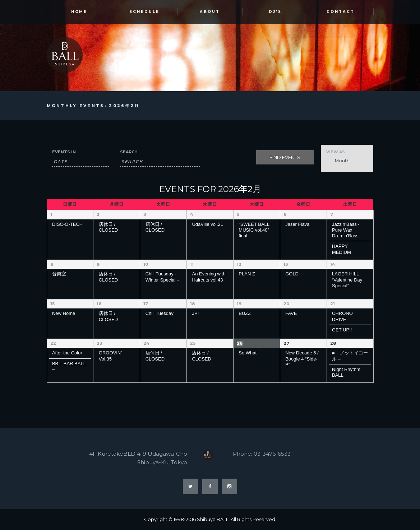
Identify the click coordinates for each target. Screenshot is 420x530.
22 (53, 343)
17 (146, 304)
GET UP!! (342, 330)
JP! (195, 313)
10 (146, 264)
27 (286, 343)
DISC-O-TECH (67, 224)
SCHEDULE (144, 12)
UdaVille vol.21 (207, 224)
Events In (64, 152)
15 (52, 304)
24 (146, 343)
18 (192, 304)
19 (239, 304)
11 (192, 264)
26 (240, 343)
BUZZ (245, 313)
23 (99, 343)
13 (286, 264)
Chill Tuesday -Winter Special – (163, 277)
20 (286, 304)
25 (193, 343)
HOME (79, 12)
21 (333, 304)
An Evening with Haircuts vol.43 (209, 277)
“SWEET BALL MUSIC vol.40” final (254, 230)
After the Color (67, 353)
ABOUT (210, 12)
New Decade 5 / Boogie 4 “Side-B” (302, 359)
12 (239, 264)
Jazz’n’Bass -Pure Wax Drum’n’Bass (346, 230)
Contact (341, 12)
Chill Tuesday (160, 313)
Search (129, 152)
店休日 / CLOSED (108, 227)
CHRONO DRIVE (342, 316)
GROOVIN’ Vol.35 (110, 356)
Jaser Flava (297, 224)
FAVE (291, 313)
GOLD (292, 274)
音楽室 (59, 274)
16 (99, 304)
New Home (64, 313)
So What (248, 353)
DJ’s (275, 12)
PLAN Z (247, 274)
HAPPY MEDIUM (341, 249)
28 (333, 343)
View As (336, 152)
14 (333, 264)
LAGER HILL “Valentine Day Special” (347, 280)
